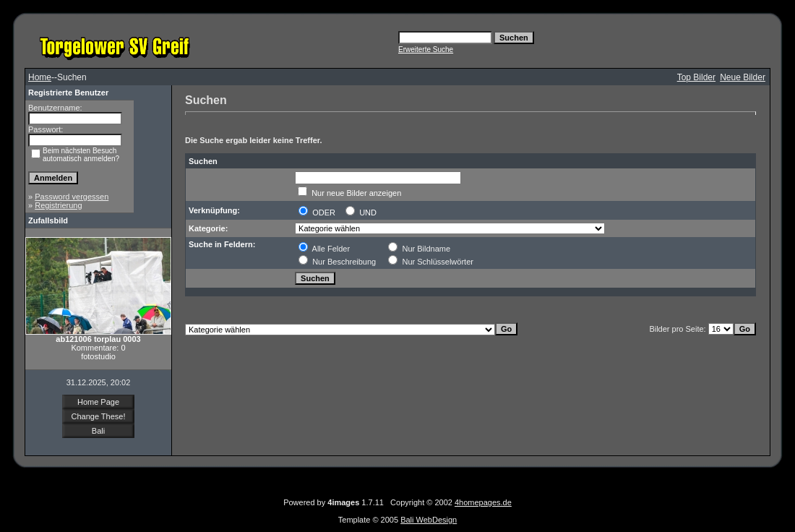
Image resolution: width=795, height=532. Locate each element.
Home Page (98, 402)
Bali (98, 431)
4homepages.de (483, 502)
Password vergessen (72, 197)
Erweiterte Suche (426, 50)
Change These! (98, 416)
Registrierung (58, 205)
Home (40, 77)
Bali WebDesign (429, 520)
